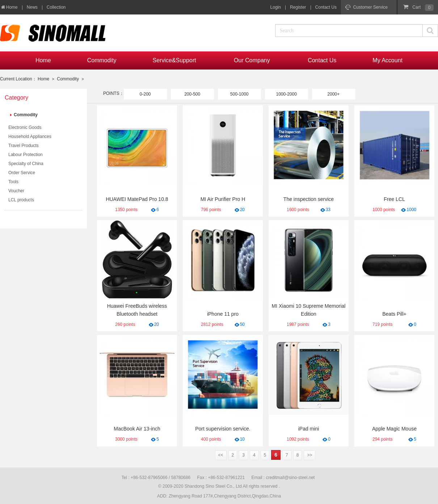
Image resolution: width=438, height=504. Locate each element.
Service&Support (175, 60)
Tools (13, 182)
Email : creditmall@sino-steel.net (283, 478)
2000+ (333, 94)
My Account (388, 60)
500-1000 (239, 94)
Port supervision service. (223, 429)
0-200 (145, 94)
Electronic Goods (25, 127)
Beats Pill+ (394, 314)
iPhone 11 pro (223, 314)
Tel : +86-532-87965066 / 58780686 (156, 478)
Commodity (102, 60)
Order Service (22, 173)
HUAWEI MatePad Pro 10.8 (137, 199)
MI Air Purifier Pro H (223, 199)
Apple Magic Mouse (394, 429)
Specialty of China (26, 164)
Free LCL (394, 199)
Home (9, 7)
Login (276, 7)
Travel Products (24, 146)
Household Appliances (30, 136)
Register (298, 7)
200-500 (192, 94)
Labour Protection (26, 155)
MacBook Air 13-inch (137, 429)
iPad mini (309, 429)
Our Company (253, 60)
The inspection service (309, 199)
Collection (56, 7)
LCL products (21, 200)
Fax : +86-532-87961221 (221, 478)
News (32, 7)
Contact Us (326, 7)
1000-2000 (286, 94)
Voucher (16, 191)
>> (309, 455)
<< (221, 455)
